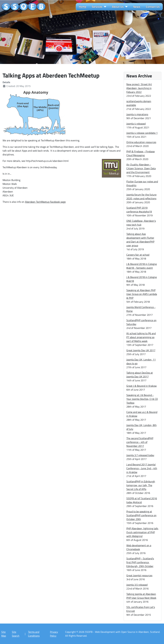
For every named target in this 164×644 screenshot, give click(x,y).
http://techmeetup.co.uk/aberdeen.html (47, 161)
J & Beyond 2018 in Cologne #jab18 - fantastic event (142, 266)
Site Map (4, 634)
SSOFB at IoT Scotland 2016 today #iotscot (142, 500)
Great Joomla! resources (139, 575)
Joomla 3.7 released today (140, 455)
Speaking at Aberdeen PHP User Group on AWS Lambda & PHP (142, 294)
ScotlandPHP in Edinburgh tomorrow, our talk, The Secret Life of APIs (141, 485)
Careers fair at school (138, 255)
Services (97, 7)
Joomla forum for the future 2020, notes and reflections (141, 196)
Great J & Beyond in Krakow (141, 386)
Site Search (16, 634)
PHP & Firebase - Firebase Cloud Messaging (141, 153)
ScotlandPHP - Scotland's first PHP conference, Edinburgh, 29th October (140, 562)
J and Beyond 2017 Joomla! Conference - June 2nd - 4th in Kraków (142, 468)
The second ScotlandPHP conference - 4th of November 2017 (140, 442)
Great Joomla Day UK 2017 (141, 350)
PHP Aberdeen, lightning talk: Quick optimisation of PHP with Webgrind (142, 532)
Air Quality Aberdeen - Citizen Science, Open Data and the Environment (141, 168)
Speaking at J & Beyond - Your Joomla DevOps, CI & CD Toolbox (142, 399)
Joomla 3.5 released (137, 585)
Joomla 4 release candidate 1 (142, 133)
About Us (118, 7)
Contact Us (153, 7)
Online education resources (141, 142)
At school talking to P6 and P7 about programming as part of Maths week (141, 337)
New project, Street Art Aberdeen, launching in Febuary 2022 (139, 88)
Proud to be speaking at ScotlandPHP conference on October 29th (141, 515)
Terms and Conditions (34, 634)
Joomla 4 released (136, 124)
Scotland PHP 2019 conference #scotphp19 (139, 210)
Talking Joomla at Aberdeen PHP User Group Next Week (141, 596)
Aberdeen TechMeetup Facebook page (45, 202)
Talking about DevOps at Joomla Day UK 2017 (140, 375)
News (137, 7)
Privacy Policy (54, 634)
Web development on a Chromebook (139, 547)
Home (82, 7)
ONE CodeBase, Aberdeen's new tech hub (141, 223)
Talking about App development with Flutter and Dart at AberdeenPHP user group (140, 240)
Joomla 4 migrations (137, 114)
